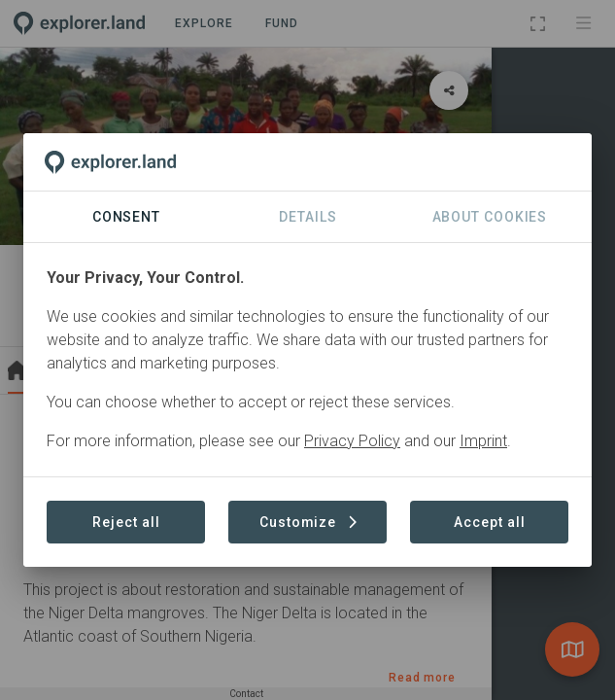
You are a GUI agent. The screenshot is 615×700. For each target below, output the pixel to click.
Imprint (483, 441)
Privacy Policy (352, 441)
